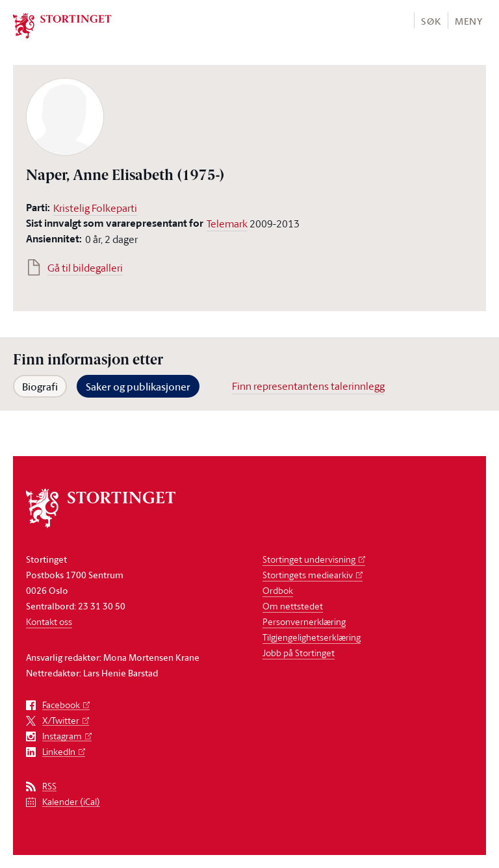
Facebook (61, 705)
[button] (430, 20)
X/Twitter (61, 721)
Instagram (62, 736)
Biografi (40, 387)
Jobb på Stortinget (299, 653)
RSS (49, 786)
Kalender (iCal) (71, 802)
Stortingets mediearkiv (308, 575)
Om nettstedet (293, 606)
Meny (469, 21)
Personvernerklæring (304, 621)
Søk (431, 21)
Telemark (227, 223)
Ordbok (278, 590)
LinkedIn (59, 752)
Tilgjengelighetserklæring (312, 637)
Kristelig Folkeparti (95, 208)
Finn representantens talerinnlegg (308, 386)
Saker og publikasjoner (138, 387)
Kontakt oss (49, 621)
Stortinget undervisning (309, 559)
